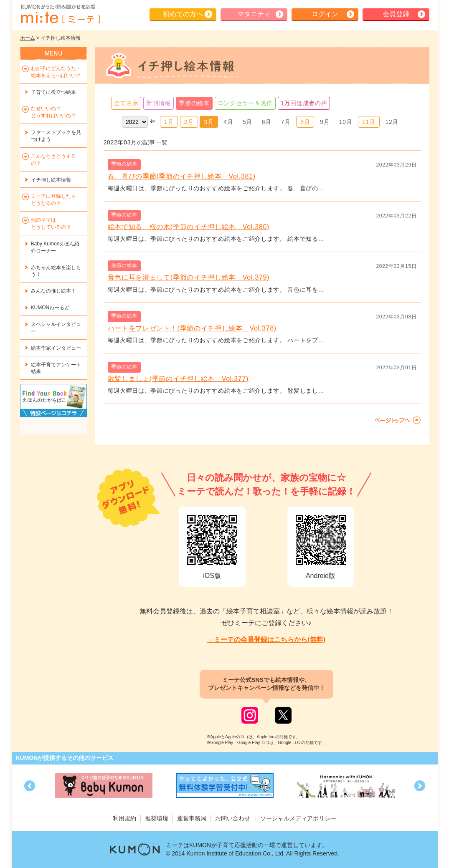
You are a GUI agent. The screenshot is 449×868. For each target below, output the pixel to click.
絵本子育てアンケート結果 (56, 368)
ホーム (28, 38)
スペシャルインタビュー (56, 328)
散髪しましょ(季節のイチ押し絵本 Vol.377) (178, 379)
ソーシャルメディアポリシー (298, 818)
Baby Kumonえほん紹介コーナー (55, 247)
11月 (369, 122)
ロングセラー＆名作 (245, 103)
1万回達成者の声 (304, 103)
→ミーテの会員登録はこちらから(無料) (266, 640)
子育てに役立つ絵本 (53, 92)
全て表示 (126, 103)
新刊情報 (159, 103)
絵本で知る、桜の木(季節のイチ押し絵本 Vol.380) (189, 227)
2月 (189, 122)
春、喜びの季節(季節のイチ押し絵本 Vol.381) (182, 176)
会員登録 (396, 14)
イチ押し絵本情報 (51, 180)
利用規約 (124, 818)
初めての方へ (183, 14)
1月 (169, 122)
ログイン (325, 14)
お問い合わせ (233, 818)
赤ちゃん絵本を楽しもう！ (56, 271)
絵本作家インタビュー (56, 348)
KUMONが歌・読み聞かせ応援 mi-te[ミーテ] (60, 14)
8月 (305, 122)
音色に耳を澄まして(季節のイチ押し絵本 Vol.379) (189, 277)
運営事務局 (192, 818)
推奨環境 (157, 818)
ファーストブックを (56, 136)
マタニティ (254, 14)
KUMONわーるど (50, 308)
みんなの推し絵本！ (53, 291)
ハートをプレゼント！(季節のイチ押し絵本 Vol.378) (192, 328)
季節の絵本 (194, 103)
